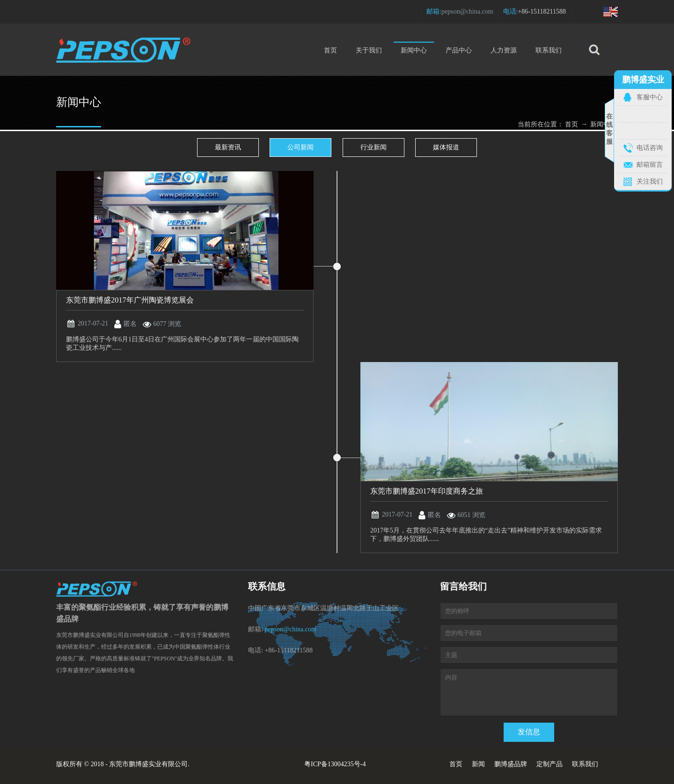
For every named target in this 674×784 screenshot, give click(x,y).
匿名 (130, 324)
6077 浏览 (167, 324)
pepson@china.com (467, 11)
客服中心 (650, 97)
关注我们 (650, 181)
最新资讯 (228, 147)
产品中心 (459, 50)
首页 (330, 50)
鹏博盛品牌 (511, 764)
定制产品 (549, 764)
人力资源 (504, 50)
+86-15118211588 (542, 11)
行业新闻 (374, 147)
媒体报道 (446, 147)
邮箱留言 (650, 165)
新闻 (478, 764)
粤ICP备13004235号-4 (335, 764)
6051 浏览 (471, 515)
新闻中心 (414, 48)
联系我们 (549, 50)
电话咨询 (650, 148)
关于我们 (369, 50)
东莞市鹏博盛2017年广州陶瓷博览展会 (130, 300)
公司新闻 (300, 147)
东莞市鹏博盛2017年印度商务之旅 (427, 491)
